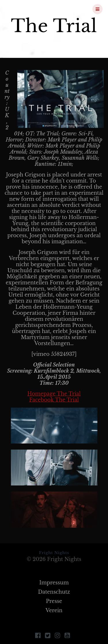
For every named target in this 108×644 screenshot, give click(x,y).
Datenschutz (54, 592)
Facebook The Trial (54, 400)
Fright (36, 9)
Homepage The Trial (54, 394)
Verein (54, 610)
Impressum (54, 583)
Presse (54, 601)
